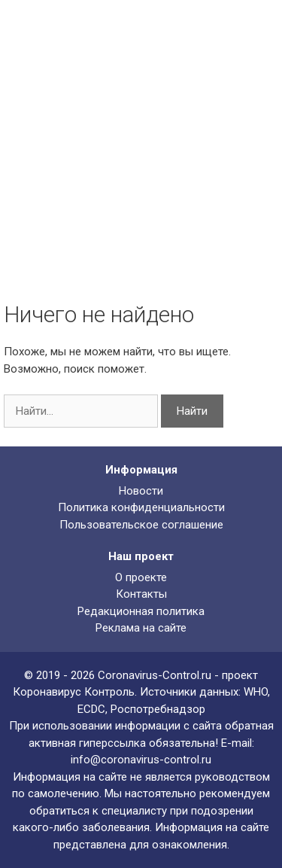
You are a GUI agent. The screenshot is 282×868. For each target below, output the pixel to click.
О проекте (141, 577)
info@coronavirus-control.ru (141, 760)
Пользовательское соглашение (141, 525)
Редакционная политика (141, 611)
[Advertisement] (141, 168)
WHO (256, 692)
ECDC (91, 709)
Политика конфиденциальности (141, 507)
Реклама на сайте (141, 628)
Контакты (141, 594)
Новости (141, 491)
